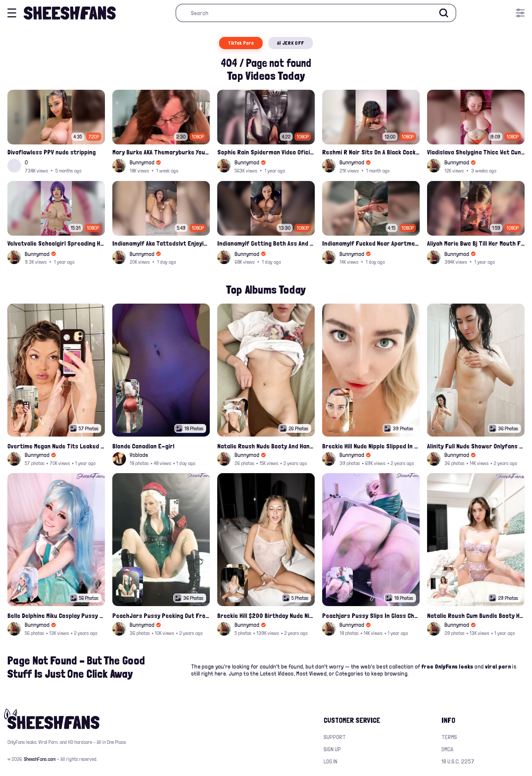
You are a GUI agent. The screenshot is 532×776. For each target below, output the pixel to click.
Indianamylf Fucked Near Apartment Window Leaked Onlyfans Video (371, 243)
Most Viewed (311, 674)
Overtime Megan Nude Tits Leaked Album (56, 446)
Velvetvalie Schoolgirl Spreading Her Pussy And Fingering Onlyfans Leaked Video (56, 243)
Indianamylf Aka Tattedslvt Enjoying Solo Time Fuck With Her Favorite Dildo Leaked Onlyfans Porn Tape (161, 243)
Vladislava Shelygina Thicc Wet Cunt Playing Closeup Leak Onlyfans (476, 152)
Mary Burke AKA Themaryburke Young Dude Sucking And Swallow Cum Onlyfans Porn (161, 152)
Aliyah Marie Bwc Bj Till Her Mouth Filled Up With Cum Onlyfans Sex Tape (476, 243)
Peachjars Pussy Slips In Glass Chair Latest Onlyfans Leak (371, 616)
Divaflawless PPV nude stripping (52, 152)
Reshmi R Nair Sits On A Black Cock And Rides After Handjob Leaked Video (371, 152)
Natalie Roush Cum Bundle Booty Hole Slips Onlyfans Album (476, 616)
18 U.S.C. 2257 (458, 761)
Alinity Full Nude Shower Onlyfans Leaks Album (476, 446)
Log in (330, 761)
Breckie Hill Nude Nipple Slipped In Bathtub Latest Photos (371, 446)
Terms (449, 737)
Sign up (332, 749)
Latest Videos (277, 674)
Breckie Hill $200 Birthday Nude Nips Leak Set (266, 616)
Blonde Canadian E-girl (143, 446)
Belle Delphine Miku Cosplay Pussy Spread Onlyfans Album (56, 616)
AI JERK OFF (291, 43)
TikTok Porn (241, 43)
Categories (349, 674)
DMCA (447, 749)
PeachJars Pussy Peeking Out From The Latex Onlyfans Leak (161, 616)
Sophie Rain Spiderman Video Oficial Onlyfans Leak (266, 152)
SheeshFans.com (40, 759)
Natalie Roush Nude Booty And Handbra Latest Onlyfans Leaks (266, 446)
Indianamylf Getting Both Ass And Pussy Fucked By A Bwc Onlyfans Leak (266, 243)
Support (335, 737)
